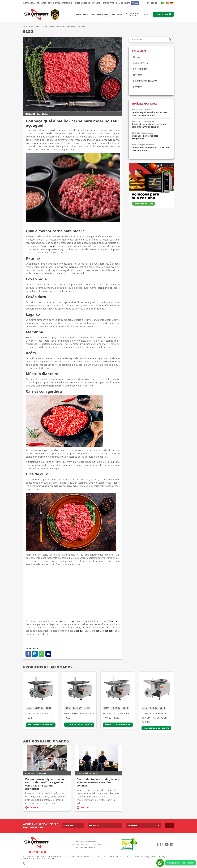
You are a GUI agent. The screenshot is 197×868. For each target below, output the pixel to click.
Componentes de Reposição (60, 3)
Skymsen (114, 621)
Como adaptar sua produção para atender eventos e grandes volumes (98, 782)
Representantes (100, 14)
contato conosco (105, 631)
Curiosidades (42, 114)
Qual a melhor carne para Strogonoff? (145, 137)
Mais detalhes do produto (41, 725)
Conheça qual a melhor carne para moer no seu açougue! (150, 114)
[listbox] (144, 826)
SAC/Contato (109, 3)
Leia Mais (32, 807)
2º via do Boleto (123, 3)
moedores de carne (65, 621)
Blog (147, 14)
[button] (135, 3)
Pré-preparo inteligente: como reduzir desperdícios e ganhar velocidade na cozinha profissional (44, 784)
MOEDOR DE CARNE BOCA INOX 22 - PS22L (116, 716)
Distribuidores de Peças (133, 14)
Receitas (138, 87)
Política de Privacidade (46, 858)
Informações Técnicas (145, 81)
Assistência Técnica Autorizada (87, 3)
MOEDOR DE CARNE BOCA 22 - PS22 (40, 716)
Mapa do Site (29, 858)
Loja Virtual (163, 14)
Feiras (136, 57)
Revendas (117, 14)
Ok (169, 826)
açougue (79, 631)
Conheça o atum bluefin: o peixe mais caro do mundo (151, 149)
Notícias (138, 75)
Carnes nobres (49, 246)
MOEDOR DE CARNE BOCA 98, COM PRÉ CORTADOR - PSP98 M (155, 718)
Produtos (42, 3)
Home (25, 27)
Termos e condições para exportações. (151, 857)
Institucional (29, 3)
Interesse (132, 825)
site (107, 628)
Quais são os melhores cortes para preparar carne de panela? (150, 126)
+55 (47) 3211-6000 (37, 852)
